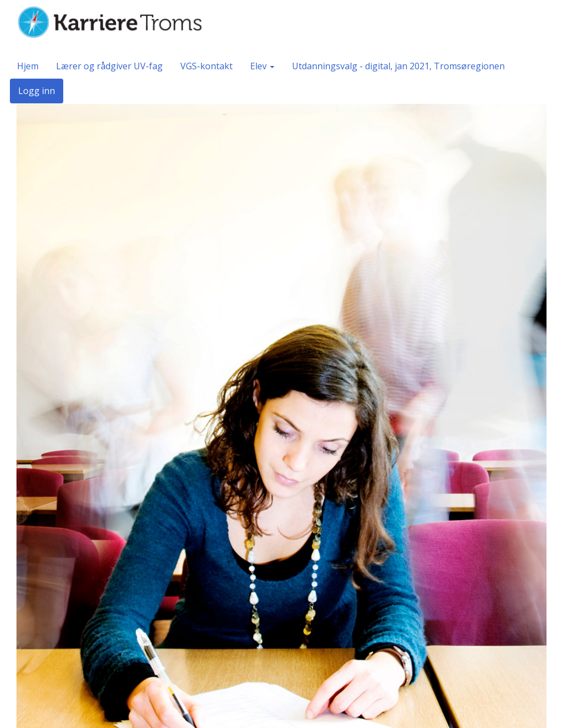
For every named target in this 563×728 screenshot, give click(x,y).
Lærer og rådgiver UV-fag (109, 66)
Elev (262, 66)
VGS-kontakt (206, 66)
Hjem (28, 66)
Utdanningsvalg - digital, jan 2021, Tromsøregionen (398, 66)
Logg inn (37, 91)
